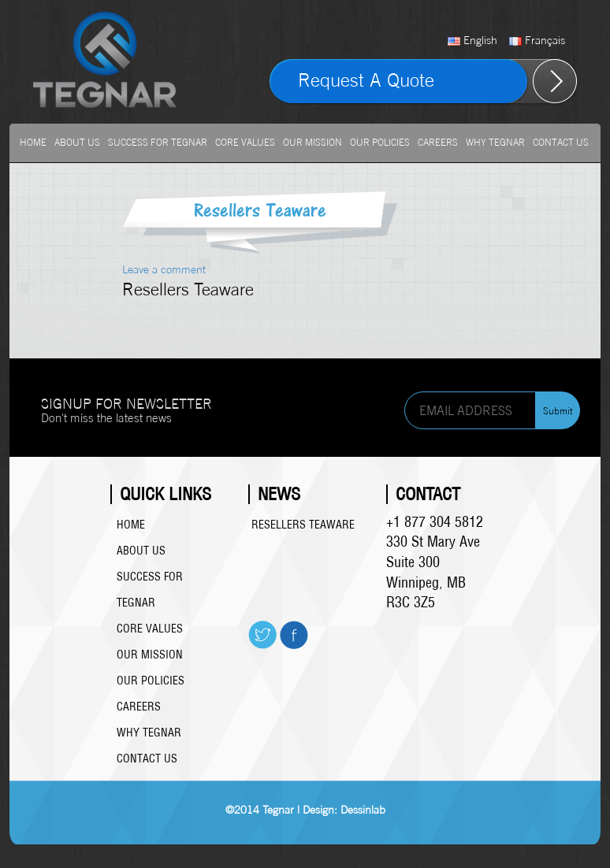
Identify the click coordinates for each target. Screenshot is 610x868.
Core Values (245, 142)
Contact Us (561, 142)
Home (33, 142)
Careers (438, 142)
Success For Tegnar (158, 142)
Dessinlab (363, 809)
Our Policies (380, 142)
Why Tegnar (495, 142)
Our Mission (312, 142)
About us (77, 142)
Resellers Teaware (303, 525)
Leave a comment (164, 269)
